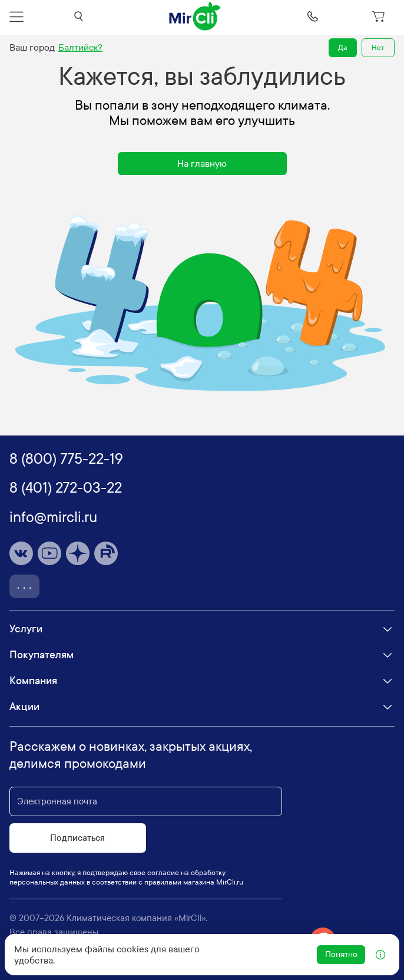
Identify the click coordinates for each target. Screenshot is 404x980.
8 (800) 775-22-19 (66, 459)
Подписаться (77, 838)
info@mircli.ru (53, 517)
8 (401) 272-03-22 (66, 488)
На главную (202, 164)
